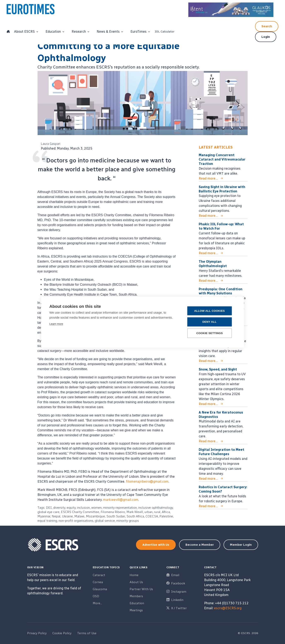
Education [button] (53, 32)
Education (137, 603)
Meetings (136, 610)
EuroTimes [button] (138, 32)
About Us (136, 582)
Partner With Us (141, 589)
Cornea (98, 582)
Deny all (211, 322)
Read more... (208, 178)
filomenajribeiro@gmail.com (147, 482)
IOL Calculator (165, 32)
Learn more (56, 324)
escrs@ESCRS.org (228, 608)
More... (97, 603)
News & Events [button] (108, 32)
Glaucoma (100, 589)
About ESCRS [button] (24, 32)
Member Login (241, 545)
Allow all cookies (211, 311)
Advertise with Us (156, 545)
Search (267, 26)
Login (266, 37)
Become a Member (200, 545)
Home (134, 575)
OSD (96, 596)
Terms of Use (87, 633)
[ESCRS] (35, 10)
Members (136, 596)
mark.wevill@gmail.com (121, 500)
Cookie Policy (62, 633)
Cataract (99, 575)
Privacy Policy (37, 633)
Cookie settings (211, 333)
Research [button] (79, 32)
